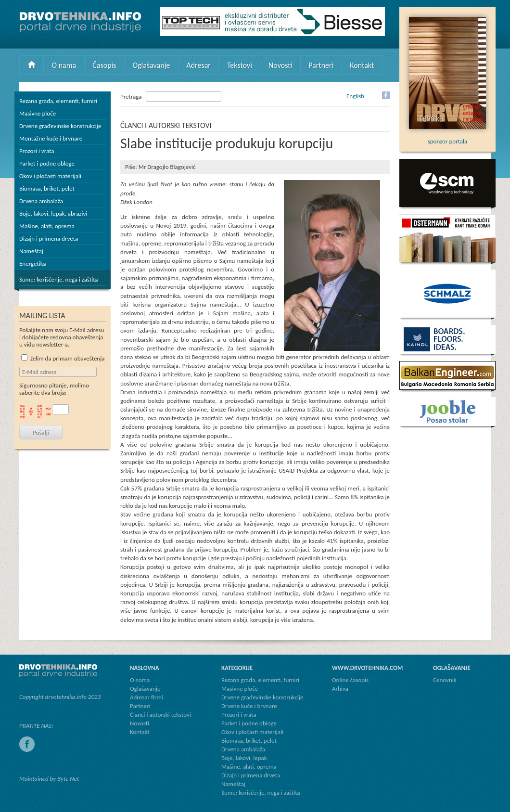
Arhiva (340, 689)
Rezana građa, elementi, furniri (58, 101)
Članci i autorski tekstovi (160, 715)
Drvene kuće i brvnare (249, 706)
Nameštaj (31, 251)
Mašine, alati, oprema (47, 226)
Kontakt (362, 65)
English (355, 96)
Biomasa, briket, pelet (47, 188)
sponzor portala (447, 138)
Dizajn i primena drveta (49, 238)
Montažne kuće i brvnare (51, 138)
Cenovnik (445, 680)
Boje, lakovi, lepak (244, 758)
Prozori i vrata (37, 151)
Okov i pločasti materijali (50, 176)
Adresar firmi (147, 697)
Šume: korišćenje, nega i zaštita (59, 279)
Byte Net (68, 779)
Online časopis (350, 680)
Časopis (104, 65)
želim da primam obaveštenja (63, 358)
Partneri (321, 65)
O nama (64, 65)
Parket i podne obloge (47, 163)
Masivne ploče (38, 113)
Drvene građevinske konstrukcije (60, 126)
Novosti (280, 65)
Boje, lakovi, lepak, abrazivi (53, 213)
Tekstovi (240, 65)
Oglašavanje (151, 65)
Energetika (33, 264)
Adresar (198, 65)
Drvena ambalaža (41, 201)
